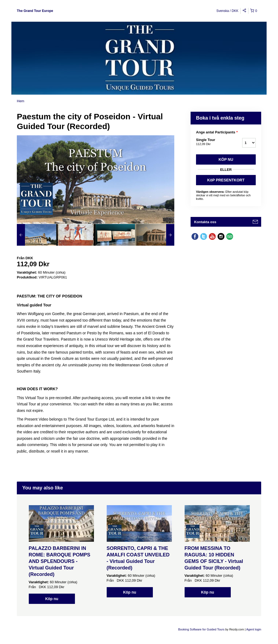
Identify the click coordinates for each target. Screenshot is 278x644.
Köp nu (226, 159)
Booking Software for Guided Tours (202, 629)
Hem (20, 101)
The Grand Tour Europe (35, 11)
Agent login (254, 629)
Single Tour (212, 142)
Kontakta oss (205, 222)
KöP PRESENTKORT (226, 180)
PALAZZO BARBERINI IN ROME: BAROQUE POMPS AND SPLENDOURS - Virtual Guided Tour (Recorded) (60, 561)
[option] (37, 235)
